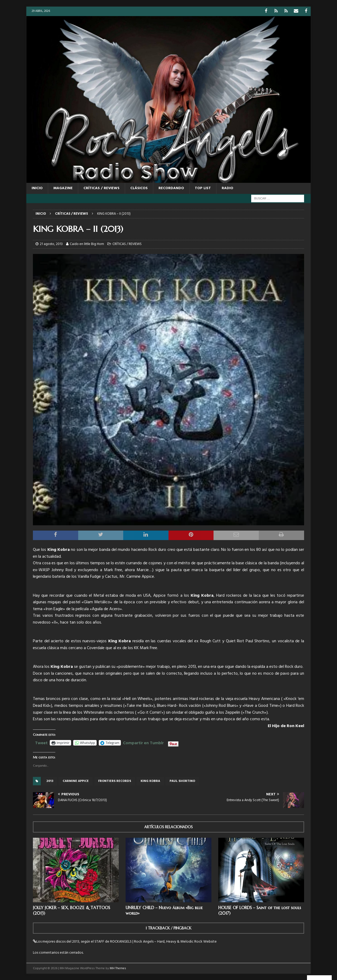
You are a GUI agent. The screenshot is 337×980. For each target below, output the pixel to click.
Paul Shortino (182, 781)
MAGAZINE (63, 188)
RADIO (227, 188)
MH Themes (118, 968)
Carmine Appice (76, 781)
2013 (50, 781)
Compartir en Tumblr (143, 742)
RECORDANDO (171, 188)
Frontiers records (115, 781)
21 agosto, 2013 (51, 244)
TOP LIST (203, 188)
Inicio (37, 188)
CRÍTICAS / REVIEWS (101, 188)
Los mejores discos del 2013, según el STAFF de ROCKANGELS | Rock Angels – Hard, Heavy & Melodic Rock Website (127, 941)
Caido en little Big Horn (87, 244)
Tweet (41, 742)
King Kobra (150, 781)
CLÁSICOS (139, 188)
